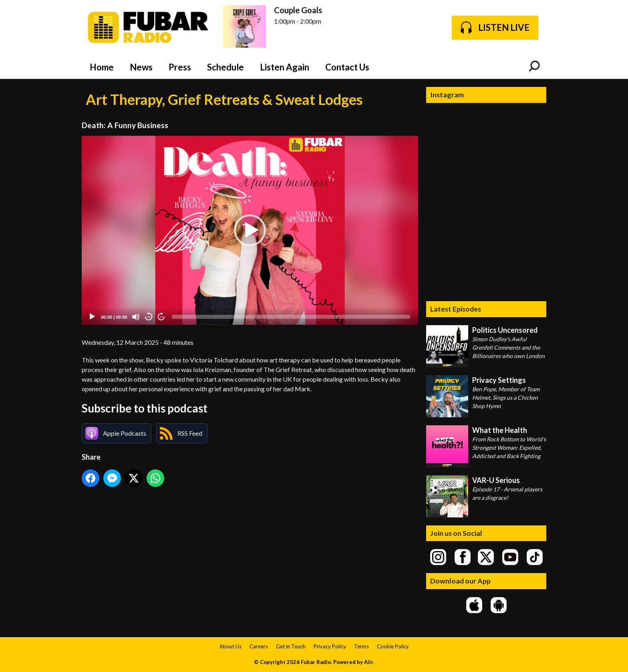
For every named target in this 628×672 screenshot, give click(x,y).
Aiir (368, 662)
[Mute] (136, 317)
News (141, 67)
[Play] (92, 317)
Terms (361, 646)
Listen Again (285, 67)
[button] (250, 230)
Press (180, 67)
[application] (250, 230)
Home (102, 67)
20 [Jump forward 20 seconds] (162, 317)
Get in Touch (291, 646)
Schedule (225, 67)
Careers (259, 646)
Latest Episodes (456, 309)
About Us (230, 646)
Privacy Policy (330, 646)
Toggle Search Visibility (534, 67)
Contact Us (347, 67)
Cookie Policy (393, 646)
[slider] (291, 317)
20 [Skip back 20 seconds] (149, 317)
